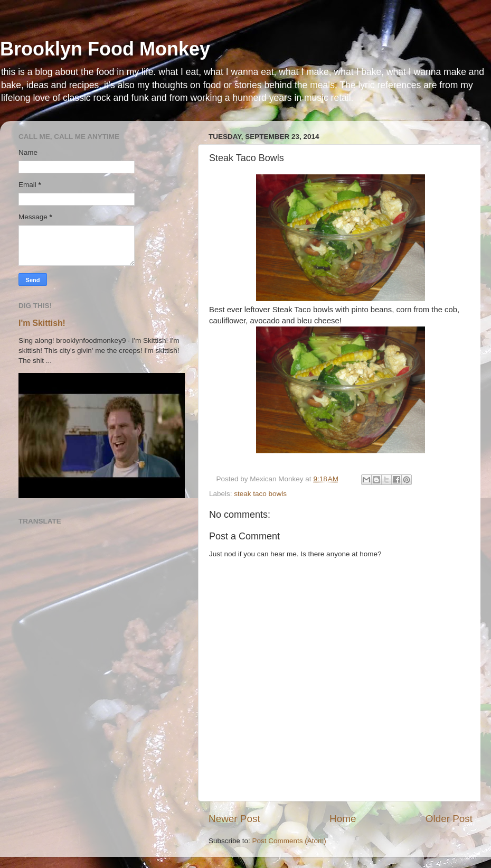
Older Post (449, 819)
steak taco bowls (260, 494)
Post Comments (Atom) (289, 841)
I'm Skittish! (42, 323)
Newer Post (234, 819)
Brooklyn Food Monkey (105, 49)
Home (343, 819)
